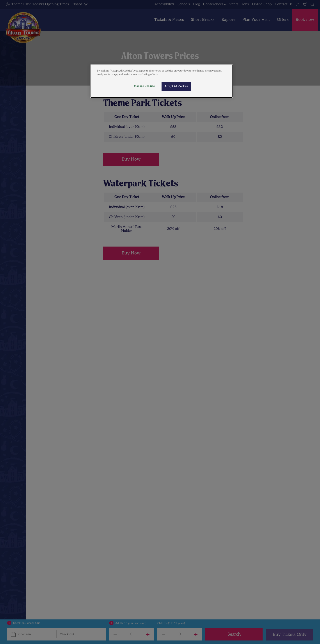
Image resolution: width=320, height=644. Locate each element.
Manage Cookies (144, 86)
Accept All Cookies (176, 86)
